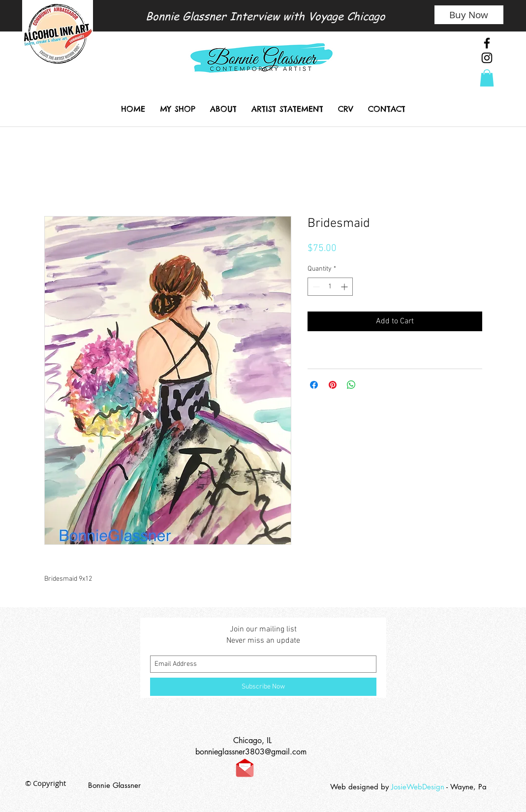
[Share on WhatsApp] (351, 385)
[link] (487, 78)
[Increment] (345, 287)
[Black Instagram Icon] (487, 58)
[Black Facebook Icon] (487, 43)
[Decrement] (315, 287)
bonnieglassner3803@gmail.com (251, 752)
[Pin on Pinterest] (333, 385)
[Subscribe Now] (263, 687)
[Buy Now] (469, 15)
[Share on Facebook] (314, 385)
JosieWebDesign (419, 787)
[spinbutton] (330, 287)
